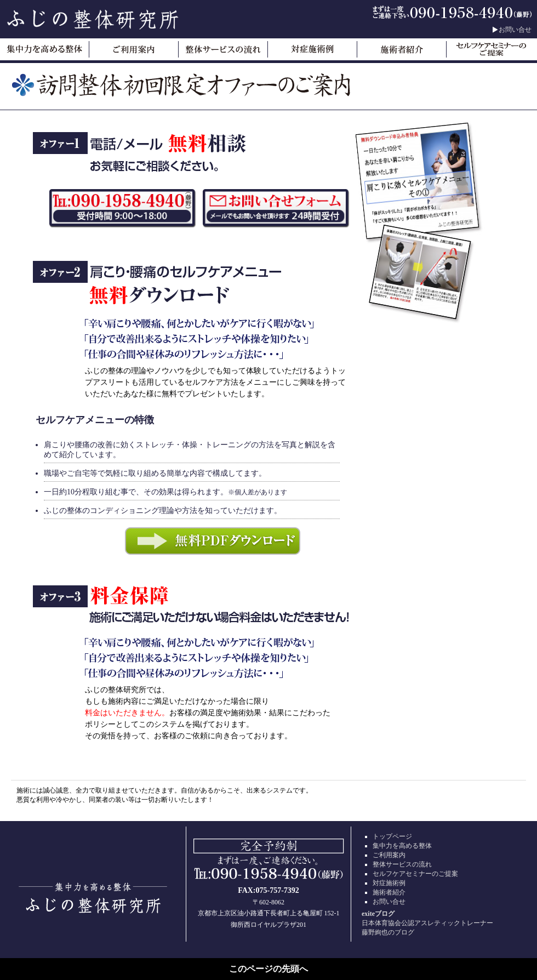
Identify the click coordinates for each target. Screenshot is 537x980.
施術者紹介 (389, 892)
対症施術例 (389, 883)
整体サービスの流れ (402, 864)
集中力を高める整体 (402, 846)
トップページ (392, 836)
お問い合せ (515, 30)
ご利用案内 (389, 855)
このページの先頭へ (268, 969)
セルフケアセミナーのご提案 (415, 874)
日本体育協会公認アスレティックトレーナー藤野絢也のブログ (444, 923)
